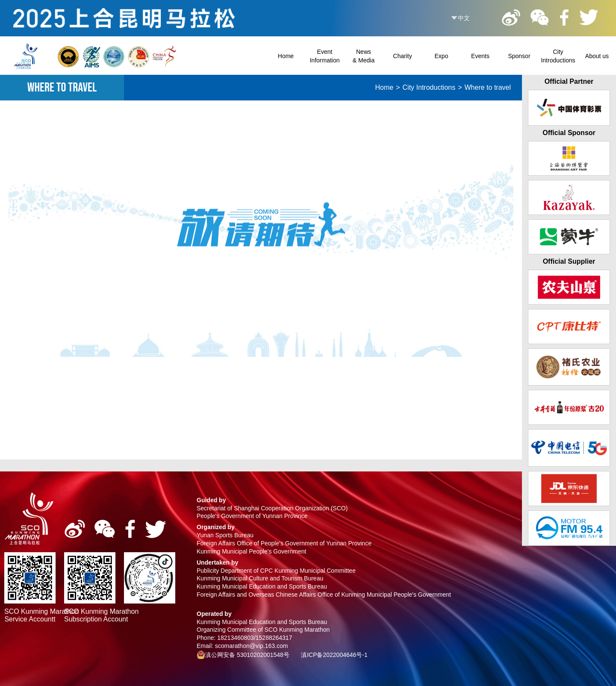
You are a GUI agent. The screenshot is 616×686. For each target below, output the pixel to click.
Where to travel (488, 87)
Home (385, 87)
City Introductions (429, 87)
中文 (464, 18)
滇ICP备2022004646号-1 (334, 655)
